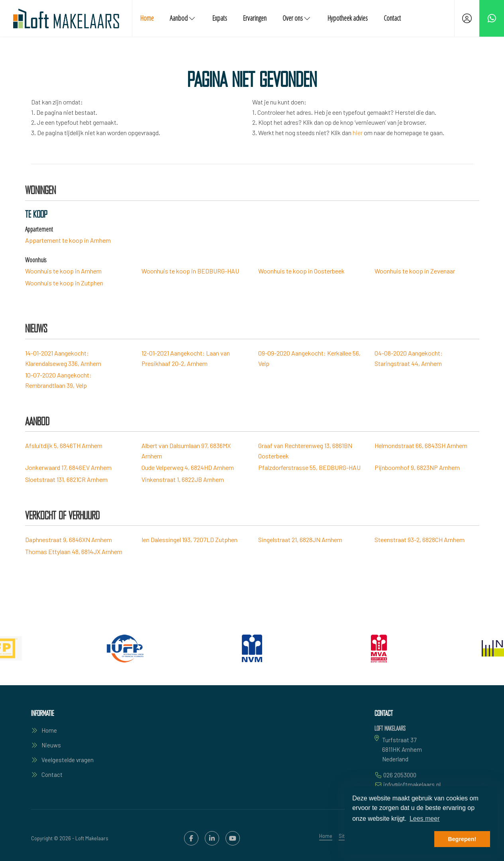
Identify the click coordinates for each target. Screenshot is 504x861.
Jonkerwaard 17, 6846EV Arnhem (68, 467)
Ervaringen (255, 18)
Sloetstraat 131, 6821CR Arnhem (66, 479)
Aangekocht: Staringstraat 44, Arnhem (409, 358)
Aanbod (183, 18)
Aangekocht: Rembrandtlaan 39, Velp (58, 380)
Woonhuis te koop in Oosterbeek (301, 271)
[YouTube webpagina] (233, 838)
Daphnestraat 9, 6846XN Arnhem (69, 540)
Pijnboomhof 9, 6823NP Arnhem (417, 467)
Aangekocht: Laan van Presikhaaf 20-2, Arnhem (186, 358)
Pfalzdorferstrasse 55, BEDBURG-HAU (309, 467)
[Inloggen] (467, 18)
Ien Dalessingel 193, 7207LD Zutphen (189, 540)
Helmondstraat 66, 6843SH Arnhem (421, 445)
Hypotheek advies (348, 18)
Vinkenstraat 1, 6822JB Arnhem (183, 479)
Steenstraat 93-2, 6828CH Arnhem (420, 540)
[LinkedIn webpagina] (212, 838)
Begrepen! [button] (462, 839)
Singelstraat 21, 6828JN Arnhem (300, 540)
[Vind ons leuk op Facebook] (191, 838)
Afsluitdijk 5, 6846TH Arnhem (64, 445)
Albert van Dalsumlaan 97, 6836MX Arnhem (186, 451)
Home (147, 18)
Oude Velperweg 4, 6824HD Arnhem (188, 467)
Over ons (297, 18)
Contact (392, 18)
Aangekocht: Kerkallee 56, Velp (309, 358)
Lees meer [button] (425, 819)
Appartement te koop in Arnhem (68, 240)
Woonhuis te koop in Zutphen (64, 283)
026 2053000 (400, 775)
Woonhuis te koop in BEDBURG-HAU (190, 271)
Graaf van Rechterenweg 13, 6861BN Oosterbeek (305, 451)
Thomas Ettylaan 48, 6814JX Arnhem (74, 551)
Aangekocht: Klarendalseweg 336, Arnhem (63, 358)
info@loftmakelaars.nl (412, 784)
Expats (220, 18)
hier (358, 133)
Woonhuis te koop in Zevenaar (415, 271)
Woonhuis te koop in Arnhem (63, 271)
